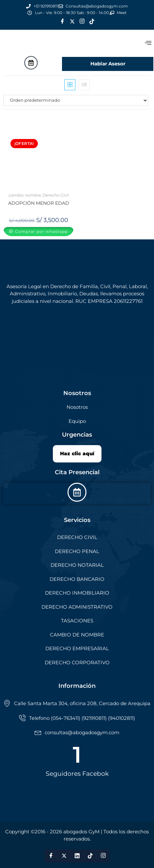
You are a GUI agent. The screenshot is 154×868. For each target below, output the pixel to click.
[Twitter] (72, 22)
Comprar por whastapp (41, 231)
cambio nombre (25, 195)
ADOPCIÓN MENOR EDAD (39, 203)
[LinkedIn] (77, 856)
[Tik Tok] (92, 22)
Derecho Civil (55, 195)
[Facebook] (62, 22)
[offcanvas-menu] (148, 43)
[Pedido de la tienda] (77, 100)
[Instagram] (82, 22)
